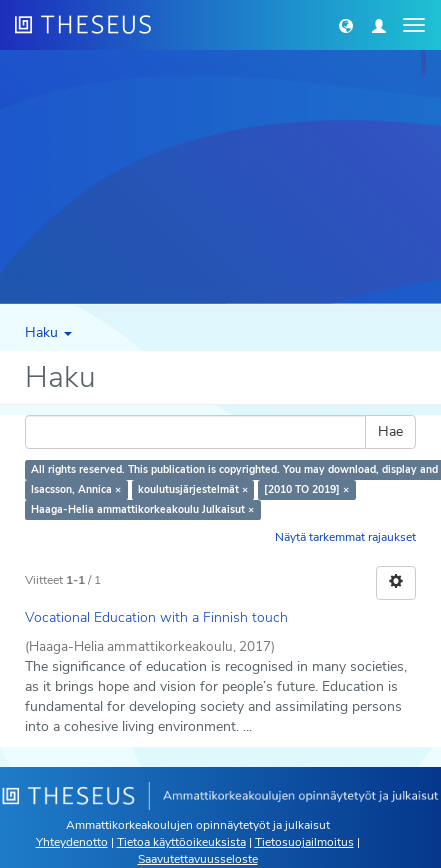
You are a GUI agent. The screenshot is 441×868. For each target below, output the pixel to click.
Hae (390, 431)
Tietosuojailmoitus (304, 842)
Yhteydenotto (72, 842)
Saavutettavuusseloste (198, 859)
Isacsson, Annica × (76, 489)
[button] (346, 25)
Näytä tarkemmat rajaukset (345, 537)
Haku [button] (48, 332)
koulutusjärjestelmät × (193, 489)
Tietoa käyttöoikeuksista (181, 842)
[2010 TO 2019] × (306, 489)
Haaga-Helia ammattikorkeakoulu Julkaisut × (142, 509)
